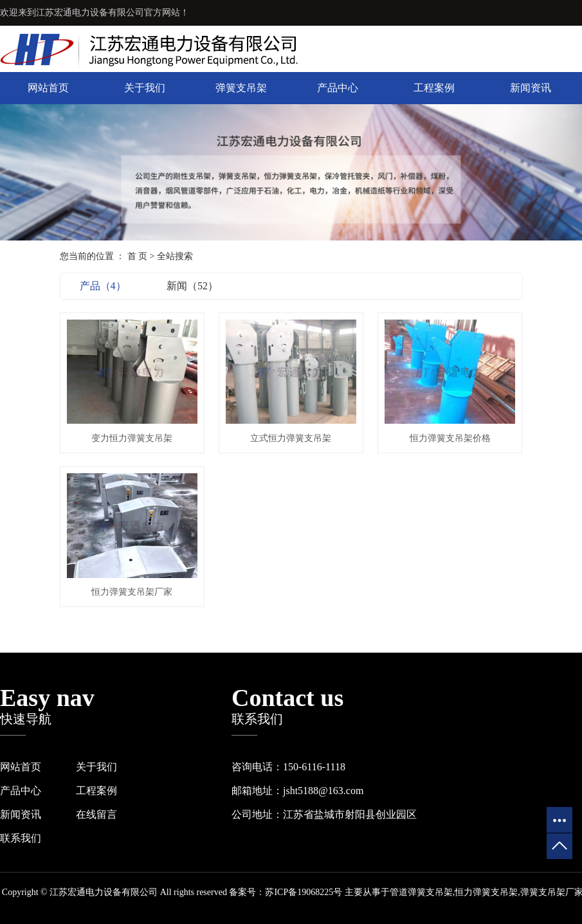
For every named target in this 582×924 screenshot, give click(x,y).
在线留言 (96, 814)
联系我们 (21, 838)
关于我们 (145, 88)
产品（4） (103, 286)
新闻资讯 (531, 88)
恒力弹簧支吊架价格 (450, 438)
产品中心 (338, 88)
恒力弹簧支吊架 (486, 892)
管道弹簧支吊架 (421, 892)
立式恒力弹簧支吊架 (291, 438)
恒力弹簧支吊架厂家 (132, 592)
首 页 (138, 256)
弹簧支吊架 (241, 88)
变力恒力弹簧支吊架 (132, 438)
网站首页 (48, 88)
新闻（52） (192, 286)
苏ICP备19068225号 (304, 892)
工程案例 (434, 88)
